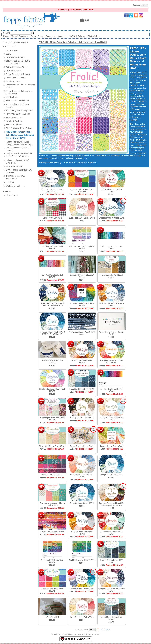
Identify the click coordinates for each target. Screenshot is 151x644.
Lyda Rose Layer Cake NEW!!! (82, 218)
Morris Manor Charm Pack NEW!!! (111, 618)
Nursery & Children (14, 124)
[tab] (4, 54)
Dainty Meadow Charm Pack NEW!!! (111, 419)
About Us (62, 36)
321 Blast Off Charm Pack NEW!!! (52, 247)
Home (6, 36)
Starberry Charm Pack (52, 218)
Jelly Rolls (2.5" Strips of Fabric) (20, 153)
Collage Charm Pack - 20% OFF (112, 561)
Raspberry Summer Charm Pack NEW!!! (111, 362)
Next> (107, 630)
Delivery (81, 36)
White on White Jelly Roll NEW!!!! (52, 362)
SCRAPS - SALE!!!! (14, 166)
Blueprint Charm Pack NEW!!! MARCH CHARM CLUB (52, 333)
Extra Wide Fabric (13, 71)
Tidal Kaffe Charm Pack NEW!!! (82, 560)
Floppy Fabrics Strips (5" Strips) (20, 145)
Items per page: (82, 630)
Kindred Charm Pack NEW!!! (111, 446)
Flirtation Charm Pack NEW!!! (82, 589)
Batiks (8, 54)
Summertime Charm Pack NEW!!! (112, 533)
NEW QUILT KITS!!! (14, 117)
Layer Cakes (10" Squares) (18, 156)
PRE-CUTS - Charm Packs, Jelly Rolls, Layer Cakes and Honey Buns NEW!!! (20, 135)
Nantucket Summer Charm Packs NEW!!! (52, 190)
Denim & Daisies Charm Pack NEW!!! (112, 304)
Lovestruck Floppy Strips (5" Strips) (82, 276)
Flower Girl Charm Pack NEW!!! (52, 446)
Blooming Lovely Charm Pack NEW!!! (52, 419)
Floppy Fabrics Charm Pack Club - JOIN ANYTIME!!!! (52, 304)
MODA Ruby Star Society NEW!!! (20, 110)
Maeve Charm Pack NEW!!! (52, 532)
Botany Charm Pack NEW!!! (82, 418)
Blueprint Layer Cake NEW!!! (82, 503)
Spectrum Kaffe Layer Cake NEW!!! (52, 561)
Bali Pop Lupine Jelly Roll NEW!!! (112, 247)
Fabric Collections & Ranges (18, 74)
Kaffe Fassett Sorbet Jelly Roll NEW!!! (82, 247)
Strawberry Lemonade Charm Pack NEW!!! (52, 504)
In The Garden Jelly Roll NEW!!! (112, 190)
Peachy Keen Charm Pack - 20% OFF (82, 476)
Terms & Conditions (20, 36)
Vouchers (10, 182)
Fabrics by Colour (13, 81)
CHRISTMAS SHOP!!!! (15, 57)
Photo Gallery (94, 36)
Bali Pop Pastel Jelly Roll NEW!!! (52, 276)
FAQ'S (72, 36)
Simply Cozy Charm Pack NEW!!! (82, 533)
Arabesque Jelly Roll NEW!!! (112, 275)
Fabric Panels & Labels (16, 78)
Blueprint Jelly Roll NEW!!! (111, 475)
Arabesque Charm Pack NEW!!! (82, 332)
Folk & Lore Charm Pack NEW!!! (82, 362)
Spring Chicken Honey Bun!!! (82, 446)
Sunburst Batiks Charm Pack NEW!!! (82, 304)
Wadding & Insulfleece (15, 186)
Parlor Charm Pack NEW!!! (52, 475)
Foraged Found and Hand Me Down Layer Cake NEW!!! (112, 504)
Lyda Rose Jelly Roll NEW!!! (82, 617)
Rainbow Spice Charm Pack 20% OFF (82, 190)
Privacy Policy (37, 36)
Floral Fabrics (12, 97)
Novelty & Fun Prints (15, 121)
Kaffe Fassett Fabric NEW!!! (18, 101)
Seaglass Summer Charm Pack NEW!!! (111, 590)
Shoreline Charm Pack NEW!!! (112, 218)
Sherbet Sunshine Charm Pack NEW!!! (52, 390)
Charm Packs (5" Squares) (18, 142)
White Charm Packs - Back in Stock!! (112, 333)
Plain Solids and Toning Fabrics (19, 128)
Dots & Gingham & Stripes (17, 67)
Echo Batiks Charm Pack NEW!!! (52, 590)
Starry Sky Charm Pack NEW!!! (82, 389)
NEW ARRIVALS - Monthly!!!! (18, 114)
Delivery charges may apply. (16, 42)
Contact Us (51, 36)
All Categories (12, 50)
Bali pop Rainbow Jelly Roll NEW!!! (112, 390)
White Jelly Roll (52, 617)
